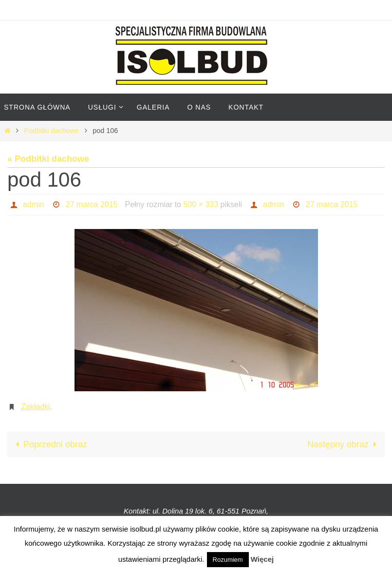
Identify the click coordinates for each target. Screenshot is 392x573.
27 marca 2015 (92, 204)
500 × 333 (201, 204)
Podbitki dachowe (51, 131)
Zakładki (36, 407)
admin (34, 204)
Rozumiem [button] (228, 560)
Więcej (262, 559)
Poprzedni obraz (49, 444)
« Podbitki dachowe (48, 159)
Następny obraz (344, 444)
